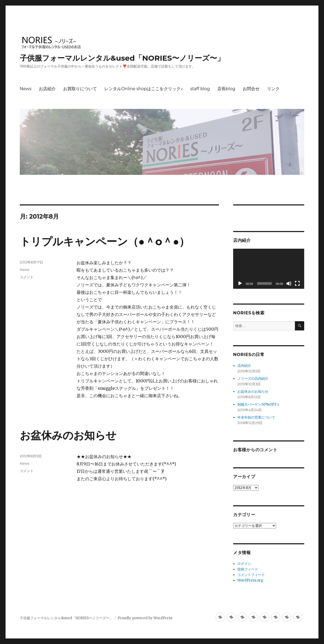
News (26, 89)
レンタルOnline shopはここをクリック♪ (144, 89)
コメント (27, 277)
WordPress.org (250, 580)
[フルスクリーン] (297, 283)
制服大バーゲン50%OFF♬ (258, 404)
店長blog (226, 89)
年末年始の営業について (256, 417)
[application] (269, 269)
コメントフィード (251, 575)
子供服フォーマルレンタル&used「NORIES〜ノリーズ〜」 (122, 58)
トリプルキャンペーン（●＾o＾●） (105, 241)
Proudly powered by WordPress (145, 618)
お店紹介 (47, 89)
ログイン (244, 564)
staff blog (200, 89)
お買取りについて (80, 89)
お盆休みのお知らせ (68, 435)
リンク (273, 89)
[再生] (240, 283)
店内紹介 (244, 366)
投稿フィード (248, 569)
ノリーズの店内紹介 (253, 379)
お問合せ (251, 89)
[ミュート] (289, 283)
